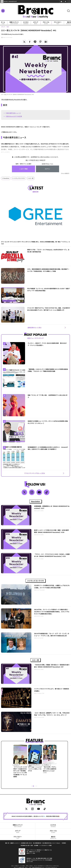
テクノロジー (58, 23)
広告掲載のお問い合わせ (26, 843)
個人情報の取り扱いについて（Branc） (52, 843)
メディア (36, 23)
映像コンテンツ (14, 23)
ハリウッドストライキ (19, 178)
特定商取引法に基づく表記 (27, 845)
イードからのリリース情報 (45, 845)
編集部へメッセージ (15, 843)
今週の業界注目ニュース (13, 113)
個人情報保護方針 (37, 843)
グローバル (46, 23)
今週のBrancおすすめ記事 (14, 116)
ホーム (3, 23)
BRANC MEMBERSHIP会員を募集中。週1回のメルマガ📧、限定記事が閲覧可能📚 (36, 816)
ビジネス (26, 23)
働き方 (53, 837)
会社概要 (36, 845)
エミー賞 (31, 178)
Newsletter (6, 178)
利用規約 (64, 843)
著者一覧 (7, 843)
